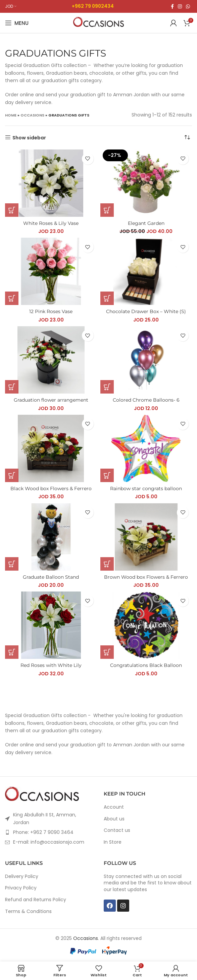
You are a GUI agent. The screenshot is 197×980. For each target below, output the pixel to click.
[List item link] (49, 832)
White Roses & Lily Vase (51, 223)
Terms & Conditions (28, 911)
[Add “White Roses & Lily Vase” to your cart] (12, 210)
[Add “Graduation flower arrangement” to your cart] (12, 387)
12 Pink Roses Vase (51, 311)
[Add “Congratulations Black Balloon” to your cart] (107, 652)
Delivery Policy (22, 876)
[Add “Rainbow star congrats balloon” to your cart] (107, 475)
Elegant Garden (146, 223)
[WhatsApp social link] (188, 6)
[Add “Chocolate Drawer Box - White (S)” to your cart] (107, 298)
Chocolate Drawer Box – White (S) (146, 311)
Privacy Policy (21, 888)
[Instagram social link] (180, 6)
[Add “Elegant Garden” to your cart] (107, 210)
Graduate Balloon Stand (51, 577)
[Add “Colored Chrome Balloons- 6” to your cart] (107, 387)
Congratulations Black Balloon (146, 665)
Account (114, 807)
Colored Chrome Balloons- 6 (146, 400)
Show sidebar (29, 138)
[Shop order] (187, 138)
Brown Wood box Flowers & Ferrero (146, 577)
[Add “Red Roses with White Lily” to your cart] (12, 652)
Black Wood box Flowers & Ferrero (51, 488)
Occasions (32, 115)
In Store (113, 842)
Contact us (117, 830)
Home (11, 115)
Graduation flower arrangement (51, 400)
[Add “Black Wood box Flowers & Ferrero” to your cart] (12, 475)
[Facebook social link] (172, 6)
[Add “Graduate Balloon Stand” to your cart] (12, 564)
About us (114, 819)
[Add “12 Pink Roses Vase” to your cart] (12, 298)
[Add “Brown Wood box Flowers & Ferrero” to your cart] (107, 564)
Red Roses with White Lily (51, 665)
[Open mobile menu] (17, 23)
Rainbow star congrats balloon (146, 488)
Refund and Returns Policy (36, 900)
